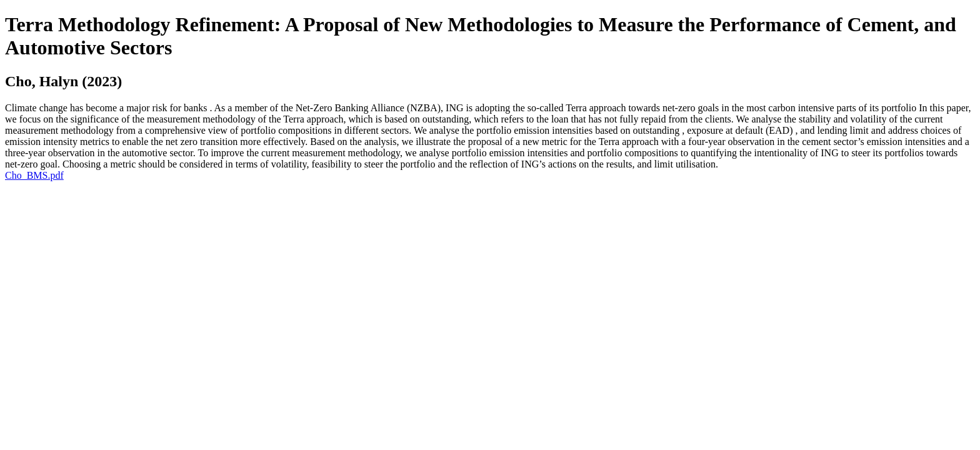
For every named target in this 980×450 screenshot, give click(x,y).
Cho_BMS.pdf (34, 175)
